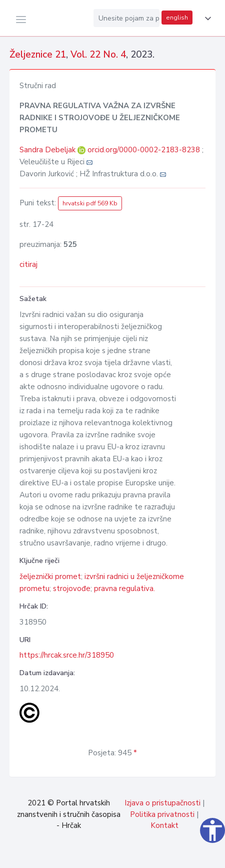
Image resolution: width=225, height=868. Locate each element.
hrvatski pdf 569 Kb (90, 203)
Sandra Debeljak (48, 150)
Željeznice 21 (38, 55)
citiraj (28, 264)
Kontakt (164, 825)
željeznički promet (50, 576)
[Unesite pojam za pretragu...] (126, 18)
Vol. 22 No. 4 (98, 55)
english (177, 18)
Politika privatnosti (162, 814)
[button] (206, 19)
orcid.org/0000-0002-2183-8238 (144, 150)
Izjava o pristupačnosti (162, 803)
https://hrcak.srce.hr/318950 (67, 655)
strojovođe (72, 589)
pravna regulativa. (124, 589)
